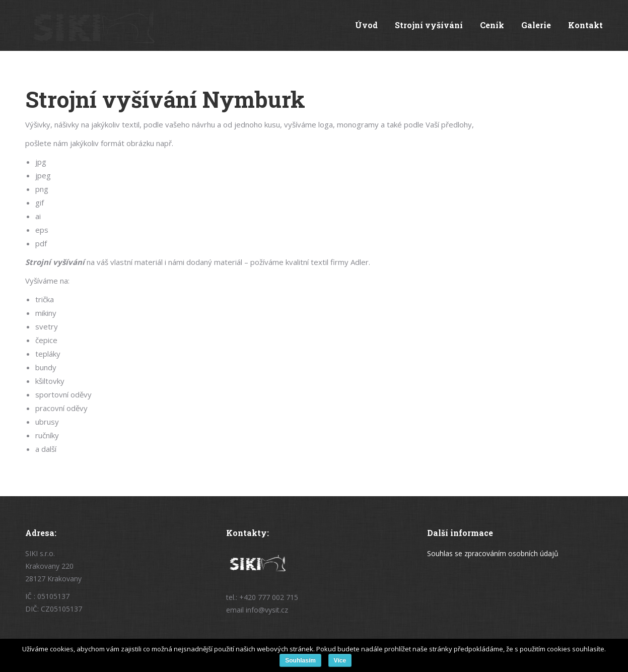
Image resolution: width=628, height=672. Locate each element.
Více (340, 660)
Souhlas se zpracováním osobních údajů (493, 553)
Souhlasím (300, 660)
